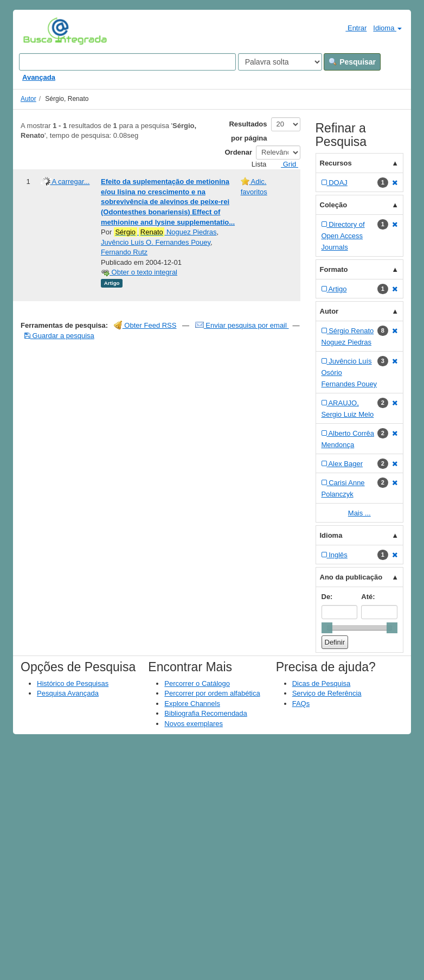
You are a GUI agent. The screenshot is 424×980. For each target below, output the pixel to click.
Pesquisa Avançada (68, 693)
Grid (285, 164)
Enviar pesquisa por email (242, 325)
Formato (334, 269)
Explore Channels (192, 704)
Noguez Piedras (165, 232)
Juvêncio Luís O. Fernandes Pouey (156, 242)
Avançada (39, 77)
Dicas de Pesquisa (322, 683)
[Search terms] (127, 62)
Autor (28, 99)
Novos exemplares (194, 724)
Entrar (352, 28)
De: (327, 597)
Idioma (387, 28)
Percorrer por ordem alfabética (212, 693)
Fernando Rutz (124, 252)
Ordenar (239, 152)
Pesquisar (352, 62)
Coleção (334, 205)
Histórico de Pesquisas (73, 683)
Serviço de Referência (327, 693)
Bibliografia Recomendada (205, 713)
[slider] (327, 628)
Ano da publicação (351, 577)
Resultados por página (248, 131)
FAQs (301, 704)
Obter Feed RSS (145, 325)
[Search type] (280, 62)
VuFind (40, 31)
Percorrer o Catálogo (197, 683)
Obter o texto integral (139, 272)
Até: (368, 597)
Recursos (336, 163)
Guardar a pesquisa (59, 336)
